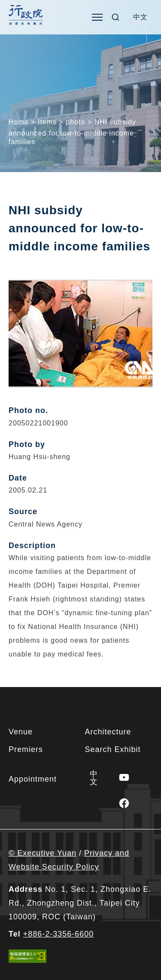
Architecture (108, 732)
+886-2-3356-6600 (59, 934)
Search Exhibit (113, 749)
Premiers (26, 749)
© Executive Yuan (43, 853)
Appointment (33, 779)
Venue (21, 732)
